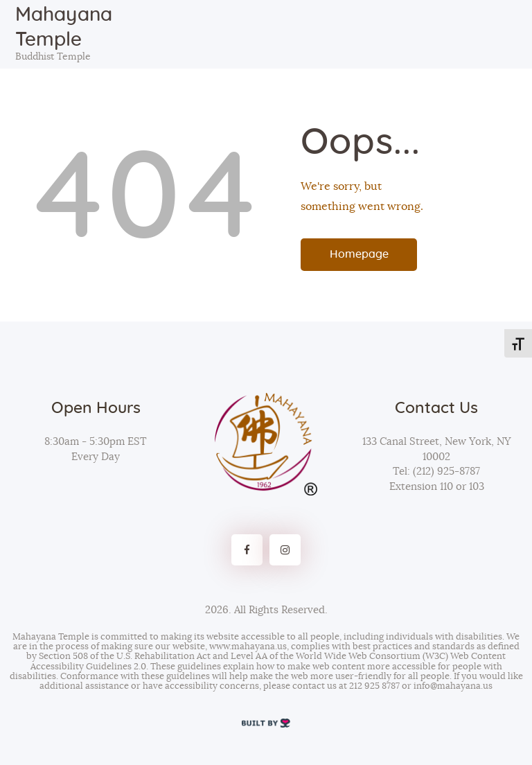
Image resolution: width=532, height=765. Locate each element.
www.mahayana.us (248, 647)
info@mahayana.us (453, 686)
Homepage (359, 254)
